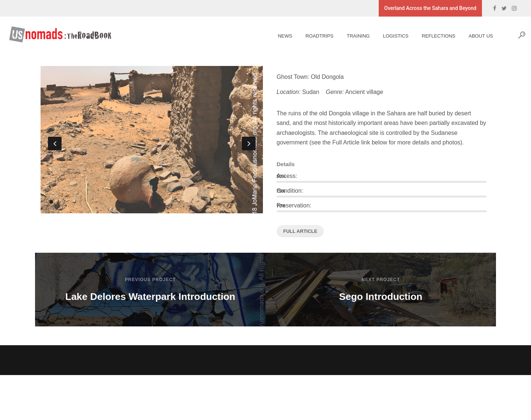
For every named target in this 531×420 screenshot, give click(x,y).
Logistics (390, 36)
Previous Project (150, 280)
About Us (475, 36)
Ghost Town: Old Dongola (310, 77)
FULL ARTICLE (300, 231)
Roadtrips (314, 36)
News (279, 36)
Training (353, 36)
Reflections (433, 36)
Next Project (381, 280)
